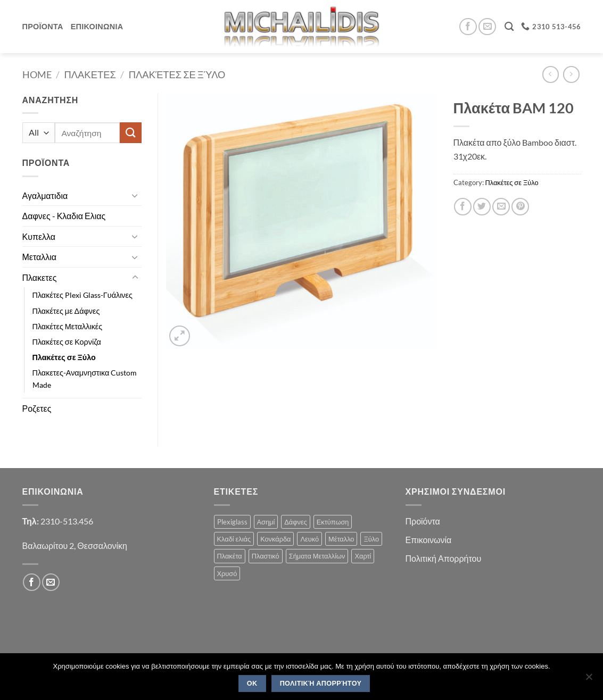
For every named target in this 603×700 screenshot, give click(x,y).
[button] (180, 336)
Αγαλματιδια (45, 195)
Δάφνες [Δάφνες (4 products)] (296, 522)
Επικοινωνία (429, 540)
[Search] (509, 27)
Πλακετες (90, 74)
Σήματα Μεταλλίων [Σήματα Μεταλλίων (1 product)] (317, 556)
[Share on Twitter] (482, 207)
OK (252, 684)
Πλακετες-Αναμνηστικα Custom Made (85, 379)
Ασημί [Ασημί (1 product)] (266, 522)
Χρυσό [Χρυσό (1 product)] (227, 573)
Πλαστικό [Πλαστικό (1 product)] (266, 556)
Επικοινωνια (97, 26)
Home (37, 74)
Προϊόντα (423, 521)
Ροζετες (37, 408)
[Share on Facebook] (463, 207)
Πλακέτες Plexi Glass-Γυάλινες (82, 295)
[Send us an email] (487, 27)
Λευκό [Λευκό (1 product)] (309, 539)
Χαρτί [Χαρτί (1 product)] (363, 556)
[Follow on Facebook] (468, 27)
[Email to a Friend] (501, 207)
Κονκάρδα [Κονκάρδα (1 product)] (275, 539)
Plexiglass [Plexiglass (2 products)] (232, 522)
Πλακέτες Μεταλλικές (68, 326)
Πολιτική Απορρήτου (444, 558)
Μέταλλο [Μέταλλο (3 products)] (341, 539)
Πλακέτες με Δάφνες (66, 311)
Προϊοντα (43, 26)
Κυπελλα (39, 236)
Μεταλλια (40, 257)
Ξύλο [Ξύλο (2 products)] (371, 539)
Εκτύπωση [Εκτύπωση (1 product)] (333, 522)
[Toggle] (135, 195)
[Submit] (130, 133)
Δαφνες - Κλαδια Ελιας (64, 216)
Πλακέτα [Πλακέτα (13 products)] (230, 556)
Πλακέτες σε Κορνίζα (67, 342)
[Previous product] (571, 74)
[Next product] (551, 74)
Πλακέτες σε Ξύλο (177, 74)
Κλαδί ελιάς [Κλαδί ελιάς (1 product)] (234, 539)
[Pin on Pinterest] (520, 207)
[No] (589, 680)
